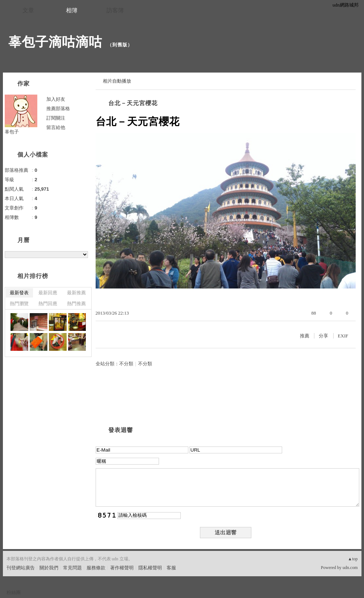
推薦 (305, 336)
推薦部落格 (58, 109)
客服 (171, 568)
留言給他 (56, 127)
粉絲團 (14, 592)
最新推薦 (76, 293)
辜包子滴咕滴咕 (55, 42)
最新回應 (48, 293)
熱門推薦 (76, 304)
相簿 (72, 10)
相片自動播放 (117, 81)
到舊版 (120, 45)
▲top (353, 559)
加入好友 (56, 99)
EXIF (343, 336)
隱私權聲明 (150, 568)
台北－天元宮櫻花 (133, 103)
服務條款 (96, 568)
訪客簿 (115, 10)
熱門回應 (48, 304)
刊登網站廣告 (21, 568)
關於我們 (49, 568)
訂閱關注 (56, 118)
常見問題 (72, 568)
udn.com (350, 568)
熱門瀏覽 (19, 304)
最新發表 (19, 293)
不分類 (126, 364)
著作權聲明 (122, 568)
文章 (28, 10)
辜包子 (12, 132)
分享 (323, 336)
